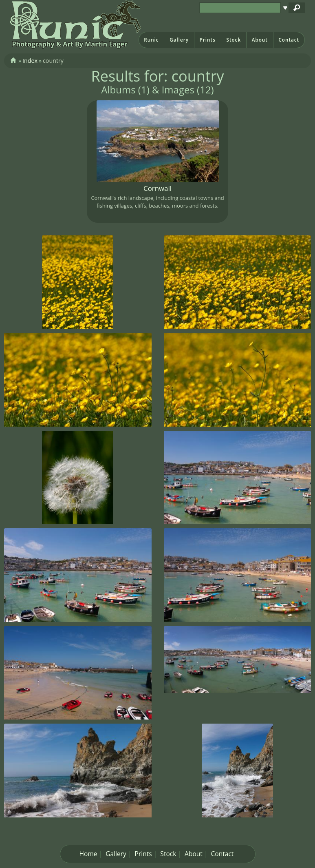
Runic (151, 40)
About (260, 40)
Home (88, 854)
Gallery (179, 40)
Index (30, 61)
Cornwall (157, 188)
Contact (289, 40)
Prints (208, 40)
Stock (233, 40)
